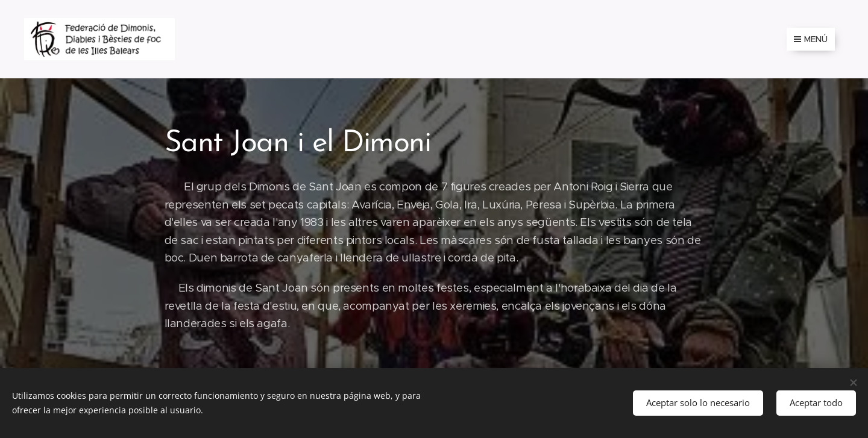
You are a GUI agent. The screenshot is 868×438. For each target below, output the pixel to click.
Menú (811, 39)
